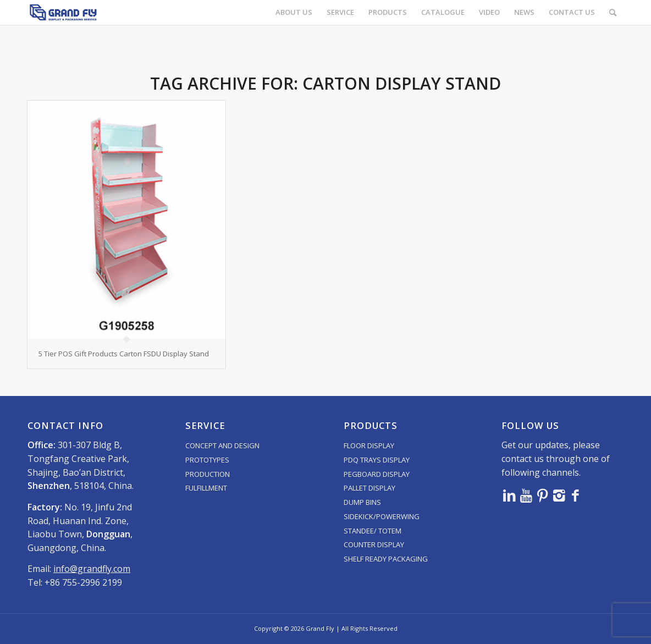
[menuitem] (294, 12)
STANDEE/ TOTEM (373, 531)
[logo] (63, 12)
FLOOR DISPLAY (369, 445)
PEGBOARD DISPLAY (377, 474)
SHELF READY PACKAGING (386, 559)
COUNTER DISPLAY (374, 544)
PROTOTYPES (207, 460)
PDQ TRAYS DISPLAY (377, 460)
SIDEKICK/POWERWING (382, 516)
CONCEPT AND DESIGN (222, 445)
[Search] (613, 12)
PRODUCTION (208, 474)
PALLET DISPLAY (369, 488)
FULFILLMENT (206, 488)
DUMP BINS (362, 502)
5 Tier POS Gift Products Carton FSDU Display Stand (124, 354)
